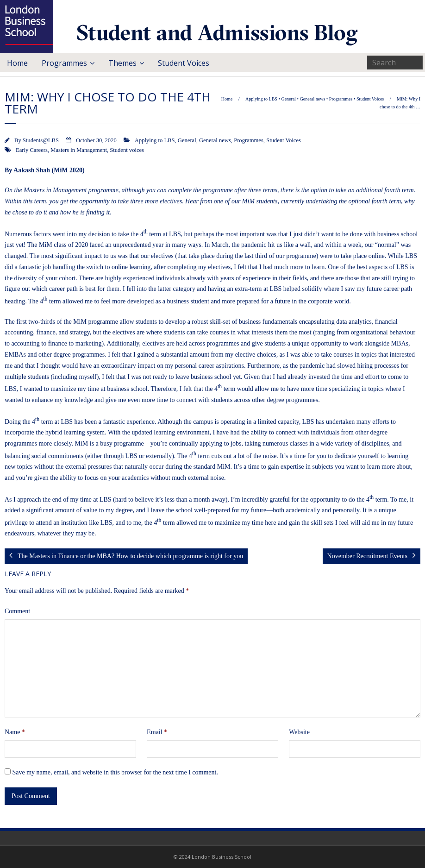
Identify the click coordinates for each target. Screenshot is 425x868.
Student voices (127, 150)
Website (299, 732)
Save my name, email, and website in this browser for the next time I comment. (115, 772)
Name (15, 732)
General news (313, 99)
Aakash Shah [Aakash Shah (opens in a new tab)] (32, 170)
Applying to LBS (261, 99)
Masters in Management (79, 150)
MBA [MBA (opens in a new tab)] (399, 343)
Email (157, 732)
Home (17, 63)
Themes (122, 63)
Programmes (64, 63)
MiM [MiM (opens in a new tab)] (46, 245)
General (288, 99)
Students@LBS (41, 140)
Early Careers (32, 150)
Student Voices (184, 63)
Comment (17, 611)
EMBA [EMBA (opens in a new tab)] (14, 355)
